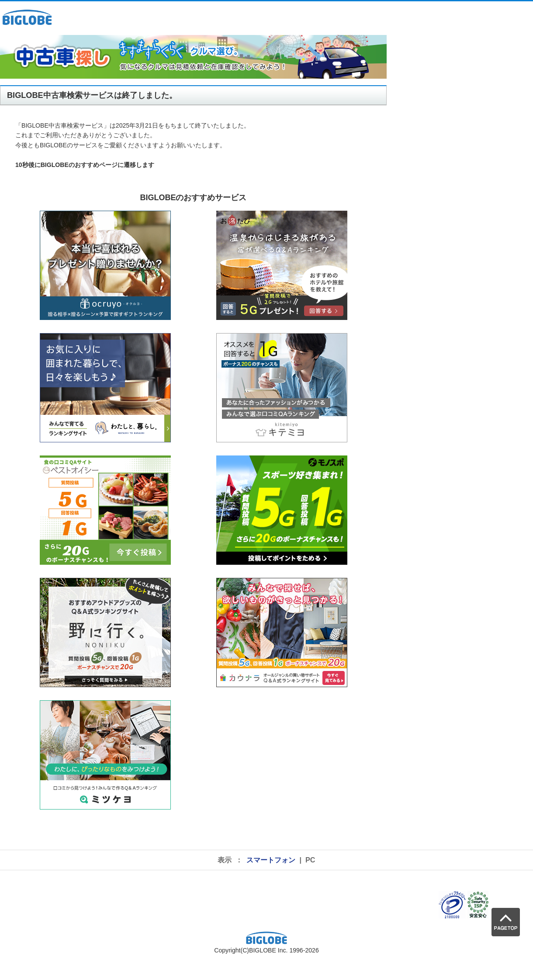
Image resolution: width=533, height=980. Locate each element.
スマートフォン (271, 860)
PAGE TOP (506, 922)
